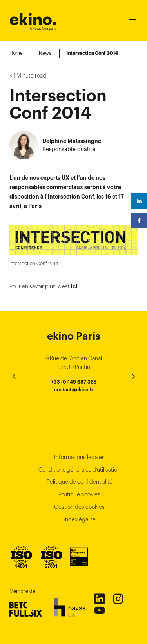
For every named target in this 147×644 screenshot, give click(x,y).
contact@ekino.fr (74, 390)
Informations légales (79, 457)
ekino (33, 19)
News (45, 53)
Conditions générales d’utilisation (79, 470)
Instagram (118, 599)
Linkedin (99, 599)
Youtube (99, 610)
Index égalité (80, 519)
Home (16, 53)
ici (74, 286)
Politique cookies (79, 494)
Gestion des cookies (79, 507)
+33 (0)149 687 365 (74, 382)
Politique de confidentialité (80, 482)
